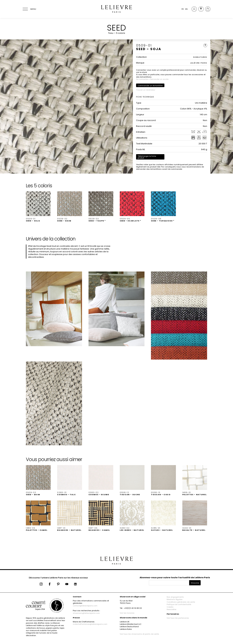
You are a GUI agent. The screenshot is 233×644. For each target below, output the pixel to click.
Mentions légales (175, 599)
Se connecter (142, 79)
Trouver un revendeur (146, 90)
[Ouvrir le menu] (29, 9)
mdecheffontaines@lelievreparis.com (90, 624)
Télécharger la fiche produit (147, 157)
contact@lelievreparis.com (85, 606)
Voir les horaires (127, 613)
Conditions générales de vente (181, 602)
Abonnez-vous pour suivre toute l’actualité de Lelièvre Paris (175, 577)
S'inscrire (195, 583)
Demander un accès (159, 79)
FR (183, 9)
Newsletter (172, 609)
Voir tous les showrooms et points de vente (139, 634)
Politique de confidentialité (179, 604)
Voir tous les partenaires (178, 618)
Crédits (170, 607)
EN (186, 9)
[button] (38, 207)
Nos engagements (175, 597)
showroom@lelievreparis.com (86, 613)
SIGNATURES (200, 57)
